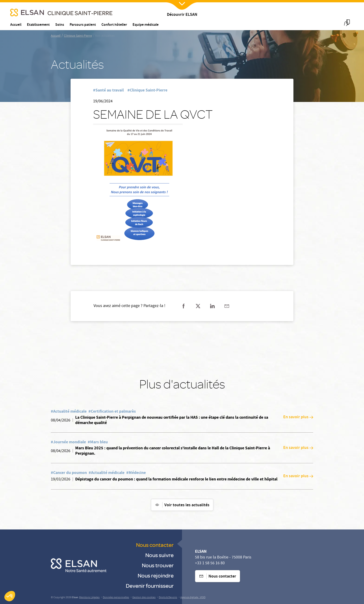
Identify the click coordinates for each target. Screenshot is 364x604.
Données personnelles (116, 598)
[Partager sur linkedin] (212, 306)
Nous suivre (159, 555)
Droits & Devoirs (168, 598)
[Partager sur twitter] (198, 306)
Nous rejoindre (156, 575)
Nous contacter (155, 545)
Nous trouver (158, 565)
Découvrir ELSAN (182, 15)
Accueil (56, 36)
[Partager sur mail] (227, 306)
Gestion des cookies (144, 598)
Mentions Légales (89, 598)
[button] (10, 596)
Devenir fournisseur (150, 586)
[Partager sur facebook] (184, 306)
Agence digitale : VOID (193, 598)
